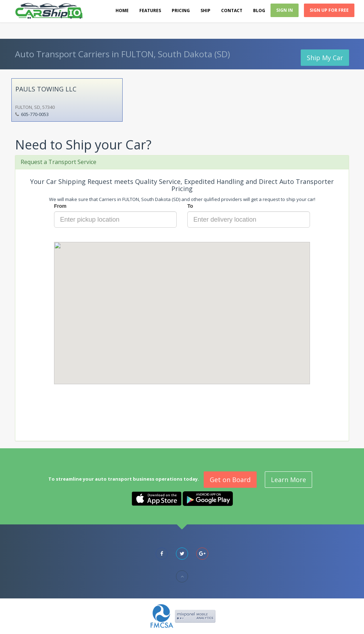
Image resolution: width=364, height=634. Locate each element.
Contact (232, 10)
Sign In (285, 10)
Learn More (288, 480)
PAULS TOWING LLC (46, 89)
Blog (259, 10)
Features (150, 10)
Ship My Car (325, 58)
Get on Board (230, 480)
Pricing (181, 10)
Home (122, 10)
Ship (205, 10)
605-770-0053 (35, 114)
